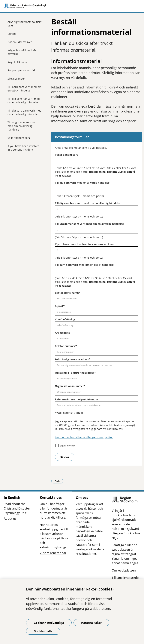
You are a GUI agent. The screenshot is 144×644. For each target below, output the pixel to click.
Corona (12, 34)
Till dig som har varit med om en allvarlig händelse (24, 100)
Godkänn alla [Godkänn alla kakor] (43, 631)
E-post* (60, 306)
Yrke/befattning (65, 319)
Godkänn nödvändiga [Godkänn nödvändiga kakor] (49, 623)
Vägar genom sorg (19, 138)
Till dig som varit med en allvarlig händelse (82, 183)
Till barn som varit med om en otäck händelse (24, 89)
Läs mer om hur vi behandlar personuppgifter (84, 437)
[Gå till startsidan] (72, 6)
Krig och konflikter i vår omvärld (22, 52)
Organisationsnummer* (70, 386)
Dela (59, 481)
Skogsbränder (16, 79)
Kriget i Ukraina (17, 62)
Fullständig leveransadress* (73, 359)
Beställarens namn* (68, 293)
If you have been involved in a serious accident (85, 244)
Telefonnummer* (66, 346)
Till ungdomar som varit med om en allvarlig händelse (22, 126)
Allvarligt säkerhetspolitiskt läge (24, 24)
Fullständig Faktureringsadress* (75, 373)
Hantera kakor (91, 623)
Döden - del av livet (20, 42)
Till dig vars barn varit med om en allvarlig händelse (24, 112)
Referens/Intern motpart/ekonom (76, 399)
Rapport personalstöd (21, 70)
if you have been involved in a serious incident (24, 148)
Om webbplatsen (124, 570)
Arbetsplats (62, 333)
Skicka (65, 457)
